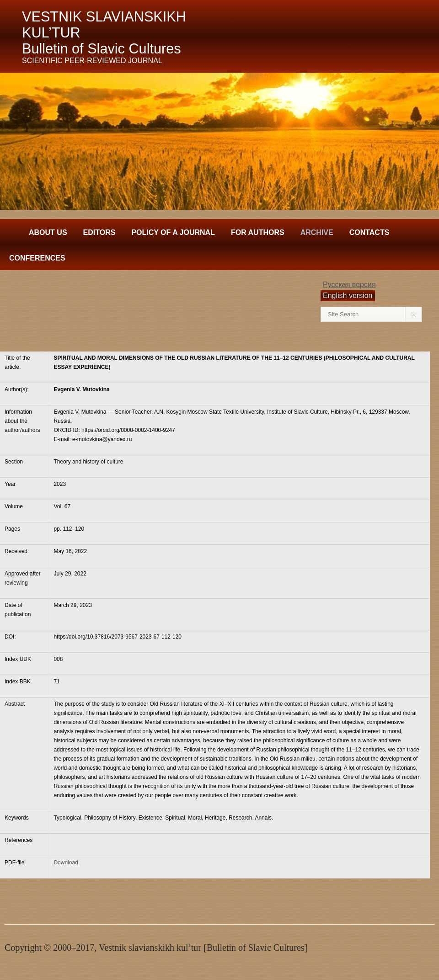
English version (348, 296)
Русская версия (349, 285)
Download (66, 863)
